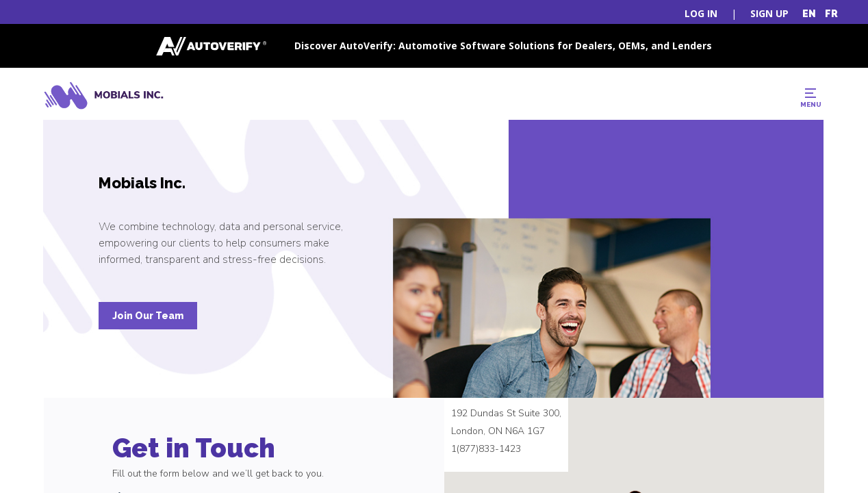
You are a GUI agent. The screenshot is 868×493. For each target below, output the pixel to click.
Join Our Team (148, 316)
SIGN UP (769, 13)
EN (809, 14)
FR (831, 14)
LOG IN (701, 13)
